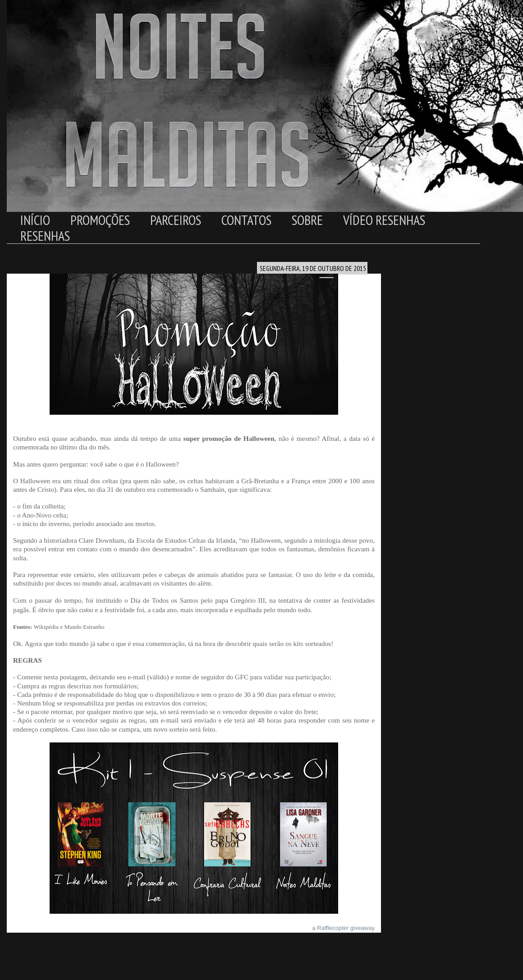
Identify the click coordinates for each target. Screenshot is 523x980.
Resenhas (45, 236)
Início (35, 220)
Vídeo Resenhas (384, 220)
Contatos (246, 220)
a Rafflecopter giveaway (343, 928)
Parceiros (176, 220)
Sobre (307, 220)
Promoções (100, 220)
